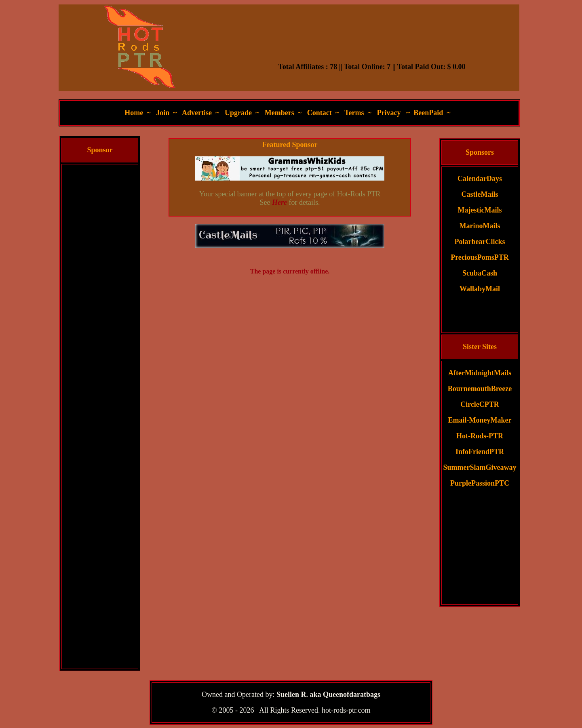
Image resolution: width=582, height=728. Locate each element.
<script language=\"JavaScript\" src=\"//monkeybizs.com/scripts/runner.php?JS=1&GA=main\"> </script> (290, 236)
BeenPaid (428, 113)
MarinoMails (480, 226)
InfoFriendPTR (480, 452)
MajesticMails (480, 210)
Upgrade (238, 113)
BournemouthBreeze (480, 389)
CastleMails (480, 194)
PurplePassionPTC (480, 483)
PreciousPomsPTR (480, 257)
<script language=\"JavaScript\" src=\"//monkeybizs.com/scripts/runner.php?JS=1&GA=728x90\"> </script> (372, 42)
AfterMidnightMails (480, 373)
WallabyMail (480, 289)
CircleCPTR (480, 404)
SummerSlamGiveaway (480, 467)
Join (163, 113)
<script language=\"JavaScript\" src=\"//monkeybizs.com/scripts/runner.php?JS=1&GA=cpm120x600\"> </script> (100, 286)
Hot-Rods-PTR (480, 436)
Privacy (389, 113)
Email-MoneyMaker (480, 420)
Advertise (197, 113)
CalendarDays (480, 179)
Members (279, 113)
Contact (319, 113)
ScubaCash (480, 273)
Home (134, 113)
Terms (354, 113)
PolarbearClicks (480, 242)
